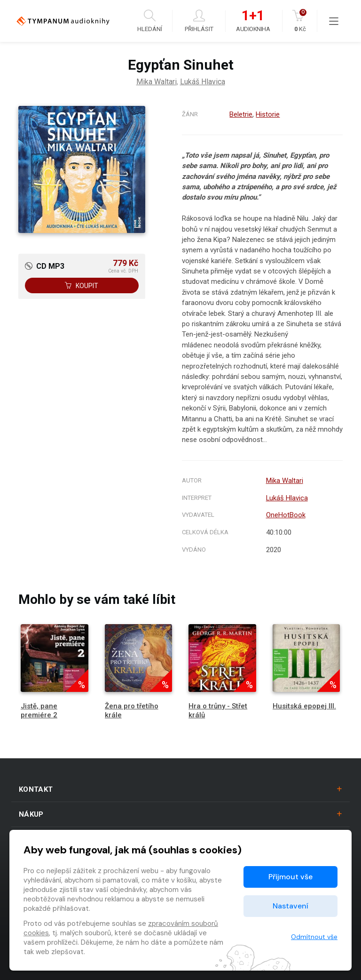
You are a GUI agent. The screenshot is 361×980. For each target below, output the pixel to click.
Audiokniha (253, 21)
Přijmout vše (290, 877)
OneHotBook (285, 515)
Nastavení (290, 906)
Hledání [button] (150, 21)
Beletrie (241, 114)
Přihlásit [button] (199, 21)
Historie (268, 114)
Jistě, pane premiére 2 (39, 711)
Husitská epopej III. (304, 706)
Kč (300, 21)
